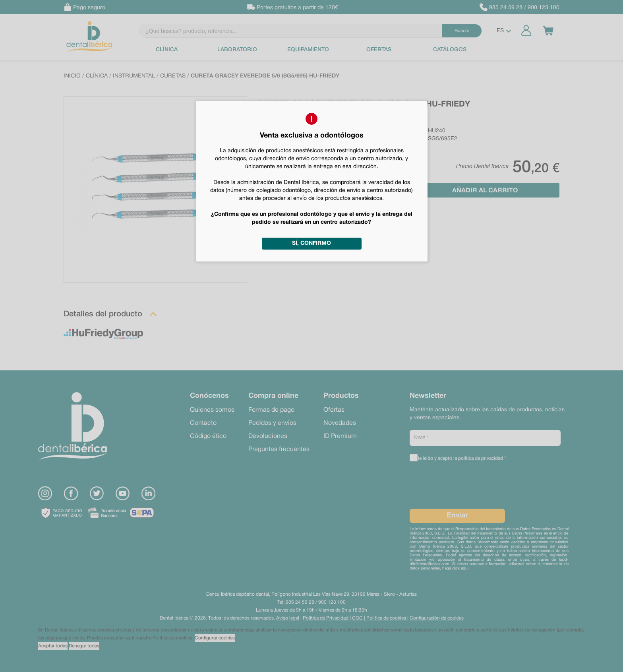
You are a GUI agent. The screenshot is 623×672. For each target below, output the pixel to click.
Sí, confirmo (311, 243)
